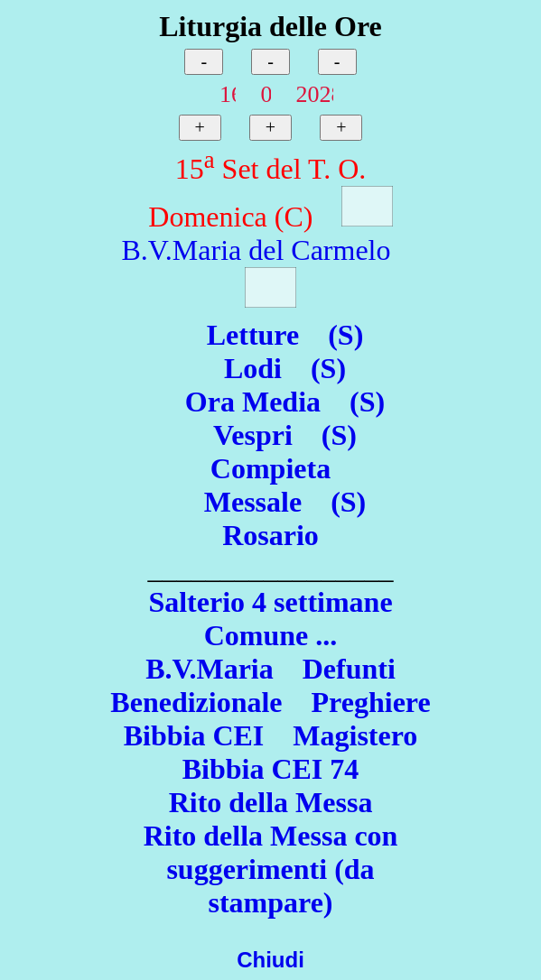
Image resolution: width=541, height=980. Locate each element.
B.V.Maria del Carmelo (256, 250)
